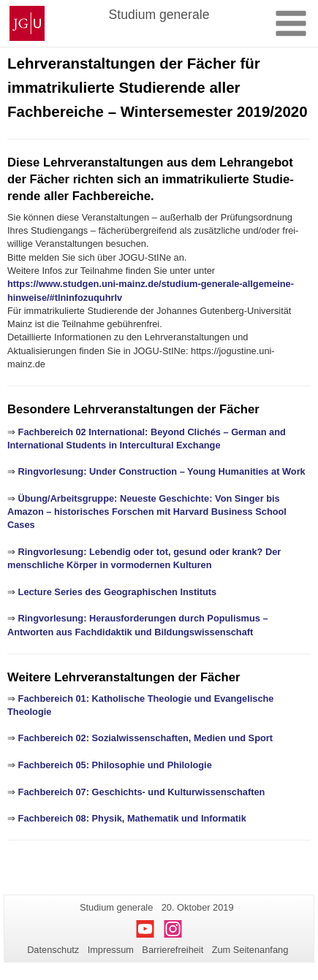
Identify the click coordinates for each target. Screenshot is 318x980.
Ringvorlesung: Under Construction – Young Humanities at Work (162, 471)
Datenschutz (53, 950)
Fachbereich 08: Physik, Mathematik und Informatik (132, 818)
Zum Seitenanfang (250, 950)
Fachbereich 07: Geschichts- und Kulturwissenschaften (142, 792)
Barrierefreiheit (173, 950)
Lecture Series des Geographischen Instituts (118, 592)
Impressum (111, 950)
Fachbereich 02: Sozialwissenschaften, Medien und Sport (145, 738)
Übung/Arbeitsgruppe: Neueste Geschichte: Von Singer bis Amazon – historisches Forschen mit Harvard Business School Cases (147, 512)
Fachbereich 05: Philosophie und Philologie (115, 765)
